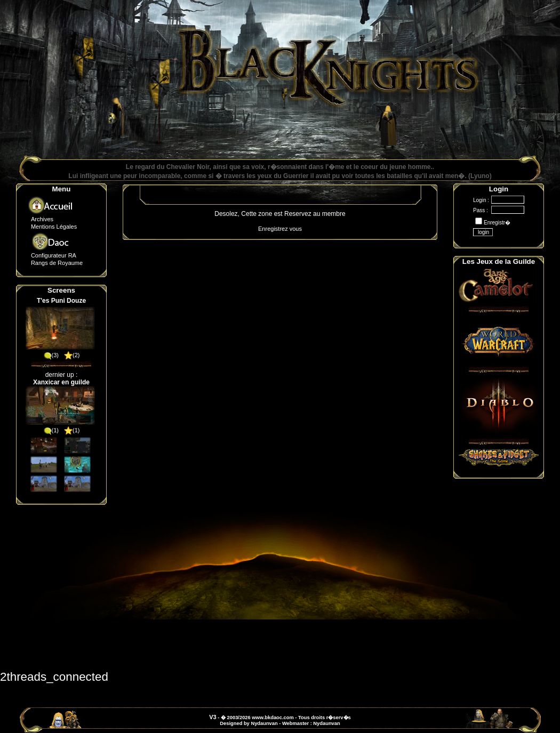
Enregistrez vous (280, 229)
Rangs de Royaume (57, 263)
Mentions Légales (54, 227)
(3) (51, 355)
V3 (213, 717)
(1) (51, 430)
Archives (42, 219)
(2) (72, 355)
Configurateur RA (54, 255)
